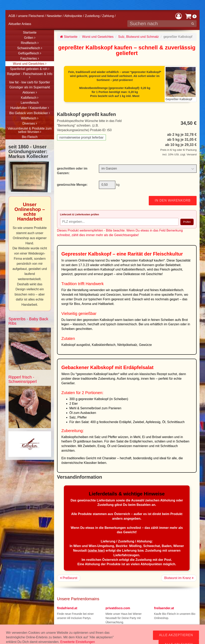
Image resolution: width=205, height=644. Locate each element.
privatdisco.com (118, 608)
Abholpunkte (73, 16)
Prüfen (187, 222)
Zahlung (108, 16)
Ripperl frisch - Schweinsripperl (23, 379)
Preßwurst (69, 578)
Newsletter (54, 16)
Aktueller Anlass (20, 24)
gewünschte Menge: (72, 185)
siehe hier (96, 551)
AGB (12, 16)
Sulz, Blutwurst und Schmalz (138, 37)
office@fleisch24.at (86, 635)
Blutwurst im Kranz (179, 578)
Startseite (69, 37)
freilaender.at (164, 608)
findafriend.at (67, 608)
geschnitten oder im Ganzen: (72, 171)
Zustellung (92, 16)
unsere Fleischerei (31, 16)
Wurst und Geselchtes (98, 37)
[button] (179, 16)
